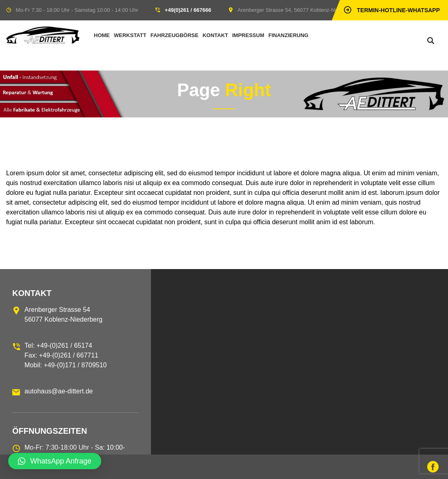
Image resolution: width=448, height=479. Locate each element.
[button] (55, 461)
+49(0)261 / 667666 (188, 10)
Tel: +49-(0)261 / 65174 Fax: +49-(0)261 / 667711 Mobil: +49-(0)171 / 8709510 (65, 355)
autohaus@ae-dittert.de (59, 391)
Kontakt (215, 35)
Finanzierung (288, 35)
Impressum (248, 35)
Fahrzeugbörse (175, 35)
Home (102, 35)
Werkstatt (130, 35)
